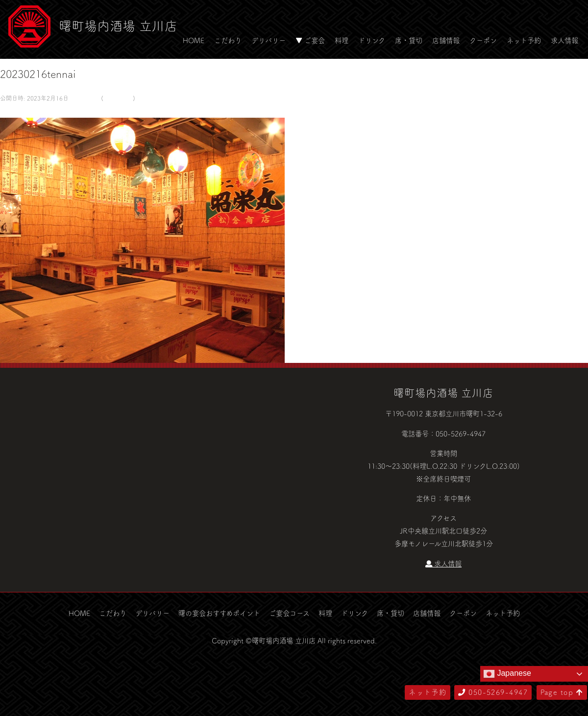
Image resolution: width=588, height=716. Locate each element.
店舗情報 (446, 40)
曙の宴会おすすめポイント (219, 613)
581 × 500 (84, 98)
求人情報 (564, 40)
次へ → (36, 111)
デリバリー (269, 40)
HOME (194, 40)
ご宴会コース (289, 613)
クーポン (483, 40)
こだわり (228, 40)
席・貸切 (409, 40)
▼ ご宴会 (310, 40)
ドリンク (372, 40)
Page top (562, 692)
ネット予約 (524, 40)
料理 (342, 40)
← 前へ (11, 111)
